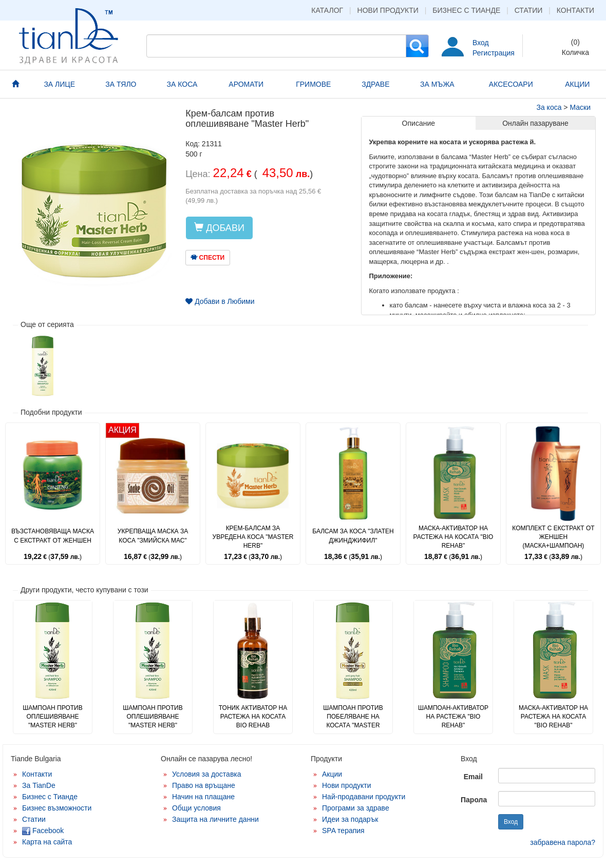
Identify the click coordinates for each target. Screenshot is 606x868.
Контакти (575, 10)
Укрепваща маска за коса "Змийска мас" (153, 536)
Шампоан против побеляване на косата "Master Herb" (353, 721)
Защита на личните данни (215, 819)
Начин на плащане (203, 797)
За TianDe (39, 785)
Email (473, 777)
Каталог (327, 10)
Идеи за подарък (350, 819)
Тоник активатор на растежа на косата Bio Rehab (253, 717)
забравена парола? (563, 842)
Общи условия (196, 808)
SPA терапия (343, 831)
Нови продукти (388, 10)
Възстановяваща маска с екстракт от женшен (53, 536)
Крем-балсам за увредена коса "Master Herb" (253, 537)
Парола (474, 800)
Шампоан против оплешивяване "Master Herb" (52, 717)
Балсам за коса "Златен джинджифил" (353, 536)
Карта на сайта (47, 842)
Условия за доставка (207, 774)
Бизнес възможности (57, 808)
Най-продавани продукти (364, 797)
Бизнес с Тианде (466, 10)
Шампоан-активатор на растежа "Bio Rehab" (453, 717)
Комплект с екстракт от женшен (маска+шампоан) (553, 537)
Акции (332, 774)
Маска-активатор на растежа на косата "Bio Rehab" (453, 537)
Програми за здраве (356, 808)
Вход (481, 43)
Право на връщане (204, 785)
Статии (529, 10)
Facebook (43, 831)
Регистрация (494, 53)
